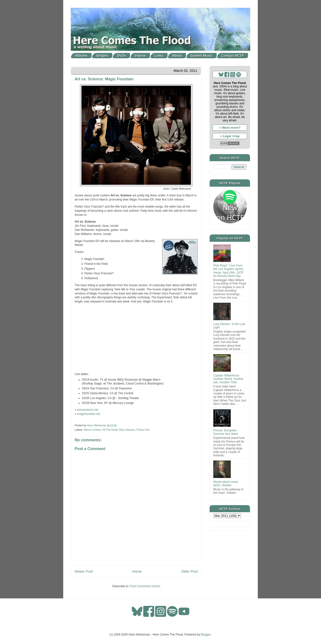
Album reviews (92, 430)
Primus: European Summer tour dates (226, 432)
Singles (102, 56)
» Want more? (230, 128)
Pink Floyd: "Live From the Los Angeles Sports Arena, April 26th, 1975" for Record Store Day (229, 271)
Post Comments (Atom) (145, 586)
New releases (127, 430)
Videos (140, 56)
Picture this (143, 430)
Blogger (206, 635)
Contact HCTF (233, 56)
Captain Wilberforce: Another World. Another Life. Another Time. (228, 379)
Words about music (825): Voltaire (226, 484)
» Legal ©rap (230, 136)
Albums (81, 56)
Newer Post (84, 571)
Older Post (189, 571)
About (177, 56)
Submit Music (202, 56)
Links (159, 56)
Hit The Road (110, 430)
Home (137, 571)
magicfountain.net (89, 414)
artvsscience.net (88, 410)
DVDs (121, 56)
